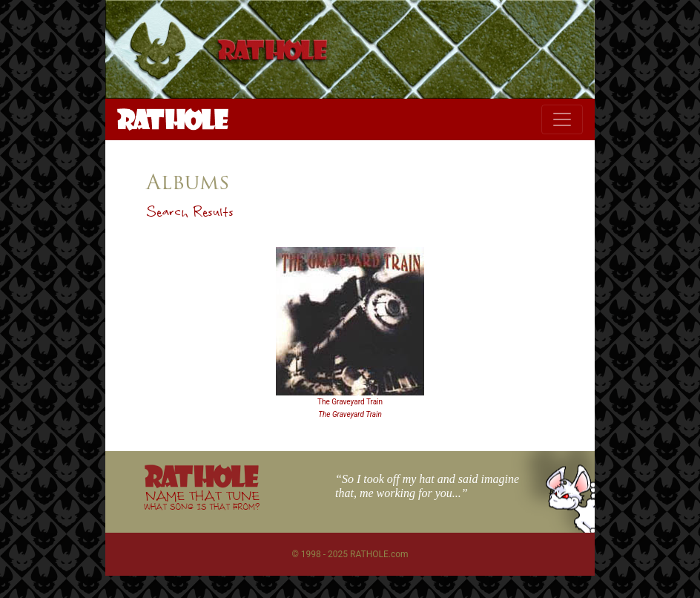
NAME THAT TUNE (202, 500)
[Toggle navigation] (562, 119)
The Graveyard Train (350, 402)
